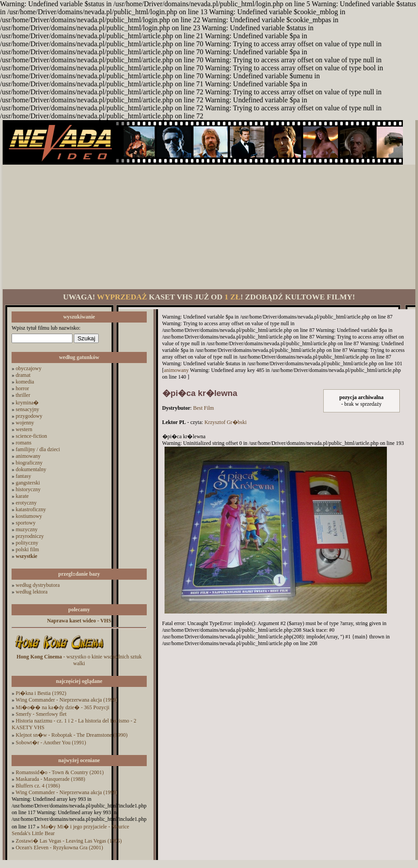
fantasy (23, 476)
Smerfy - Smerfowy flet (41, 714)
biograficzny (29, 463)
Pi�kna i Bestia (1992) (41, 693)
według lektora (32, 592)
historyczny (28, 489)
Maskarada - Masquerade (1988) (50, 779)
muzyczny (26, 529)
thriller (23, 395)
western (24, 429)
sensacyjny (27, 409)
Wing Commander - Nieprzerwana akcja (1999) (66, 700)
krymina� (27, 403)
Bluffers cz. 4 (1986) (38, 786)
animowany (28, 456)
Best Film (203, 408)
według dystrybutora (38, 585)
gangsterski (28, 483)
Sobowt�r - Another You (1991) (51, 743)
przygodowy (29, 416)
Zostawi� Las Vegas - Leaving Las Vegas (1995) (69, 841)
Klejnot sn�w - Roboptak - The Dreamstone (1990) (71, 735)
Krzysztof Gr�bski (226, 422)
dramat (23, 375)
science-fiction (31, 436)
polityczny (27, 543)
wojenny (25, 423)
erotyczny (26, 503)
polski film (27, 549)
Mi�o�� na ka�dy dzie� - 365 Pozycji (62, 707)
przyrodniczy (30, 536)
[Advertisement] (209, 227)
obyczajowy (28, 368)
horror (22, 388)
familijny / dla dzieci (38, 449)
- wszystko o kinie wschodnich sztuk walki (79, 660)
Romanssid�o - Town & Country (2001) (60, 772)
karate (22, 496)
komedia (25, 382)
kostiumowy (29, 516)
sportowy (26, 523)
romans (23, 443)
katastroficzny (31, 509)
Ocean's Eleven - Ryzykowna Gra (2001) (59, 848)
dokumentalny (31, 469)
